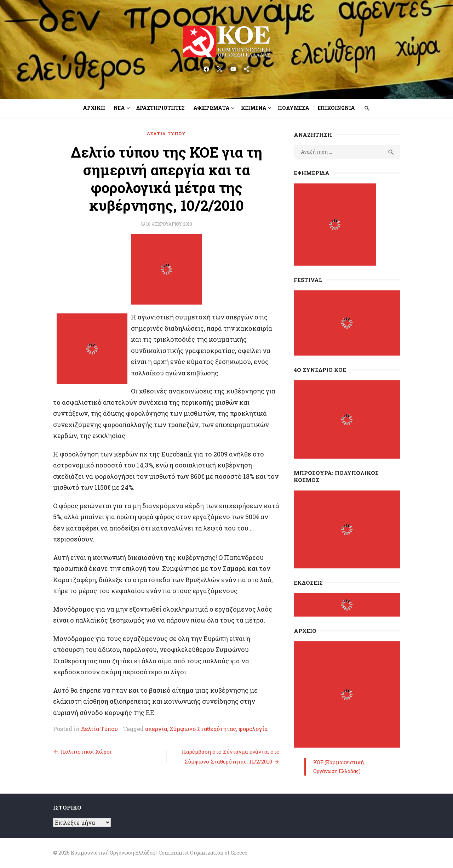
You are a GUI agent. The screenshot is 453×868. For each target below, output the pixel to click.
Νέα (119, 108)
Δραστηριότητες (160, 108)
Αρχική (94, 108)
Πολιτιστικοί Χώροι (86, 751)
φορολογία (253, 729)
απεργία (156, 729)
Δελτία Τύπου (166, 134)
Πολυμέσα (294, 108)
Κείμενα (254, 108)
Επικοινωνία (336, 108)
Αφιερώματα (211, 108)
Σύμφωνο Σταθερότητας (203, 729)
